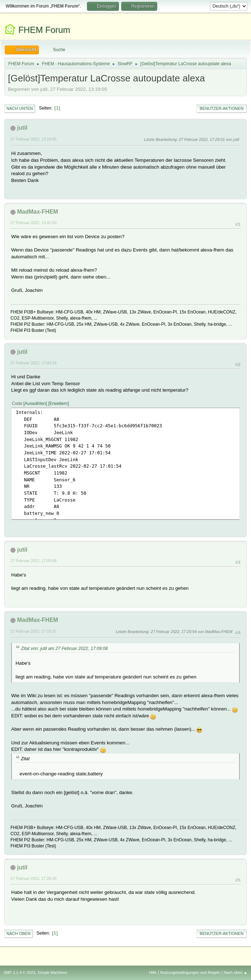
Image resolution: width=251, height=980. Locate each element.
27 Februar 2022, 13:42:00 (34, 223)
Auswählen (35, 404)
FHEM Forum (44, 30)
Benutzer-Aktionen (222, 108)
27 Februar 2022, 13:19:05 (34, 139)
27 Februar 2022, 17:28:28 (34, 878)
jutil (22, 128)
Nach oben (19, 934)
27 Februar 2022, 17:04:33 (34, 363)
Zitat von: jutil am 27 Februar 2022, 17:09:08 (64, 649)
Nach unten (20, 108)
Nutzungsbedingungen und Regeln (190, 972)
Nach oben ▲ (235, 972)
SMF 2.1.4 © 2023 (19, 972)
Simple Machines (52, 972)
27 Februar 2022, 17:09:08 (34, 561)
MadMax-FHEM (38, 212)
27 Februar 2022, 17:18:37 (34, 631)
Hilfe (153, 972)
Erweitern (59, 404)
